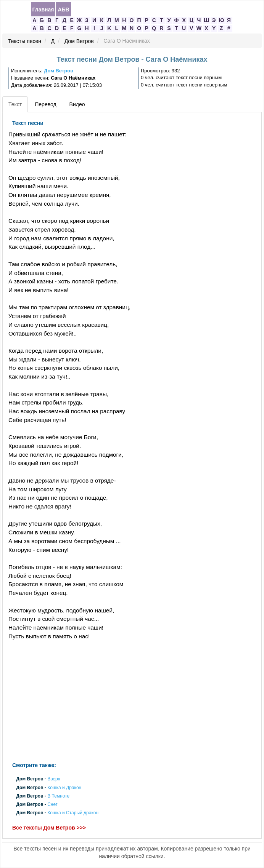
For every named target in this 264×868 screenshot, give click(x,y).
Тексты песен (25, 41)
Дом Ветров (79, 41)
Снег (52, 805)
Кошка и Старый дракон (73, 813)
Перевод (45, 104)
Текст (15, 104)
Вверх (54, 779)
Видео (77, 104)
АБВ (63, 10)
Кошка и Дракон (64, 788)
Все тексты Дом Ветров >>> (49, 828)
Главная (43, 10)
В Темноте (58, 796)
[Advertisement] (88, 701)
